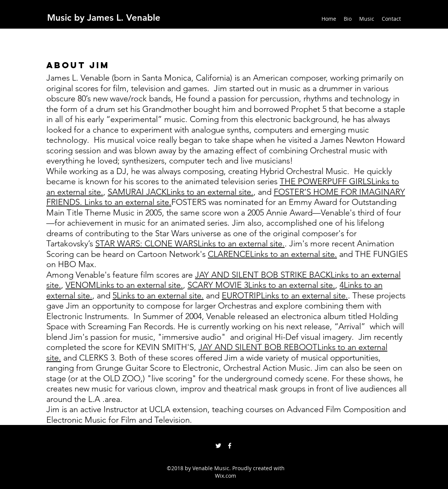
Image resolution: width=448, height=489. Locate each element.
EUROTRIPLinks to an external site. (285, 296)
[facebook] (230, 446)
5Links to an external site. (158, 296)
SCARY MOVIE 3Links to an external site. (261, 285)
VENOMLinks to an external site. (124, 285)
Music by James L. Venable (104, 18)
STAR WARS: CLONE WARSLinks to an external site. (190, 244)
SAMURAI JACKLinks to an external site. (181, 192)
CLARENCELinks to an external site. (272, 254)
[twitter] (218, 446)
